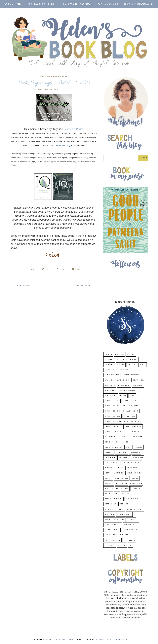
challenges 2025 (113, 432)
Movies (135, 478)
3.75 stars (122, 360)
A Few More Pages (72, 129)
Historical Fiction (132, 463)
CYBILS (119, 442)
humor (120, 468)
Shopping (109, 514)
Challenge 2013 (112, 406)
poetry (126, 494)
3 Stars (131, 354)
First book (121, 452)
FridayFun (135, 452)
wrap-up (122, 545)
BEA (143, 380)
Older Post (83, 286)
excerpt (138, 447)
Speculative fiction (114, 520)
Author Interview (131, 375)
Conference (139, 437)
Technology (111, 535)
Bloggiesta (124, 385)
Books (64, 76)
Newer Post (24, 286)
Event (129, 447)
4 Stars (134, 360)
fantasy (109, 452)
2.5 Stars (120, 354)
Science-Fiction (135, 509)
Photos (108, 494)
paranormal (122, 489)
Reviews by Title (41, 4)
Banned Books (122, 380)
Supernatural (112, 530)
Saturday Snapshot (114, 509)
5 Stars (121, 365)
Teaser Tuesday (129, 530)
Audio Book (124, 370)
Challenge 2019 (131, 411)
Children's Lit (112, 437)
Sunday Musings (113, 525)
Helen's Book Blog (63, 640)
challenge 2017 (131, 406)
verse (132, 540)
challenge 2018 (112, 411)
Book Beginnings (50, 76)
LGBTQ (108, 473)
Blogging (138, 385)
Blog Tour (110, 385)
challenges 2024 (133, 427)
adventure (110, 370)
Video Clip (110, 545)
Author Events (112, 375)
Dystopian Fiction (114, 447)
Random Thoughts (113, 499)
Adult (143, 365)
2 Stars (108, 354)
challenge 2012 (130, 401)
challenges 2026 (133, 432)
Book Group (111, 396)
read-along (111, 504)
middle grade (122, 478)
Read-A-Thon (132, 499)
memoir (108, 478)
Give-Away (138, 458)
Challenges (108, 4)
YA (130, 545)
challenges (129, 416)
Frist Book (110, 458)
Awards (108, 380)
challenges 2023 (113, 427)
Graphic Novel (112, 463)
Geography (124, 458)
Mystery (109, 483)
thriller (124, 535)
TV (125, 540)
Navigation (122, 483)
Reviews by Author (77, 4)
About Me (13, 4)
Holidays (109, 468)
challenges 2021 (113, 421)
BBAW (135, 380)
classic (126, 437)
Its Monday (132, 468)
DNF (128, 442)
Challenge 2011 (112, 401)
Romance (124, 504)
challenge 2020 (112, 416)
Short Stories (124, 514)
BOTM (132, 396)
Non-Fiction (136, 483)
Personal (136, 489)
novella (109, 489)
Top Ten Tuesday (112, 540)
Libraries (119, 473)
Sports (131, 520)
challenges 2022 (133, 421)
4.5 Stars (109, 365)
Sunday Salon (131, 525)
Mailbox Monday (135, 473)
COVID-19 (109, 442)
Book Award (111, 390)
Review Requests (139, 4)
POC (117, 494)
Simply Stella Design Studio (112, 640)
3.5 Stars (109, 360)
